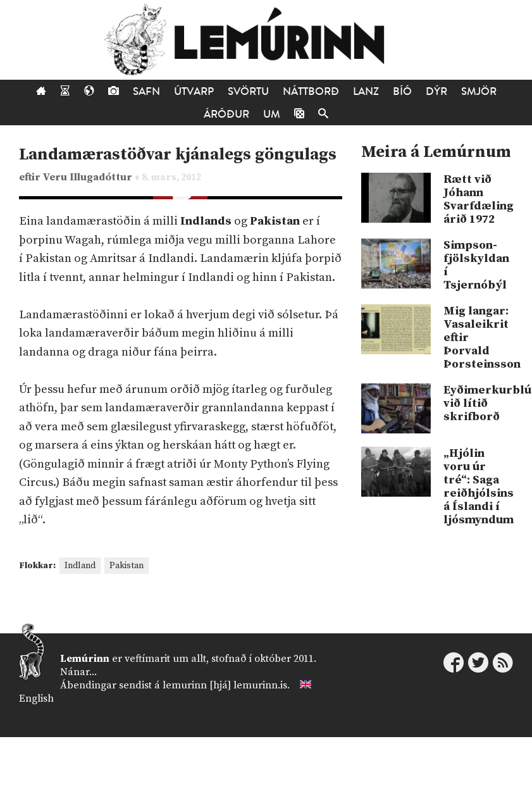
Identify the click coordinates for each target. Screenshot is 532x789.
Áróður (226, 114)
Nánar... (78, 672)
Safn (146, 91)
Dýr (436, 91)
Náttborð (311, 91)
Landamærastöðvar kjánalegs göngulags (178, 155)
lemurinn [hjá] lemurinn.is (225, 685)
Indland (80, 566)
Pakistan (127, 566)
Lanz (366, 91)
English (36, 699)
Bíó (402, 91)
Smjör (479, 91)
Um (272, 114)
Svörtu (248, 91)
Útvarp (194, 91)
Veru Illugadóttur (89, 177)
